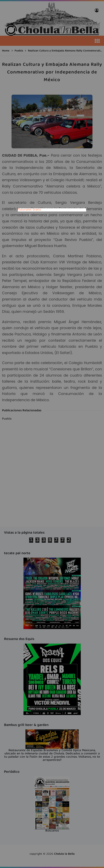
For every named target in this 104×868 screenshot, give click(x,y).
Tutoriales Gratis (29, 210)
